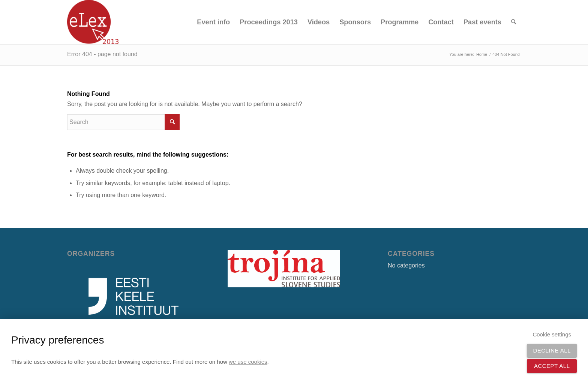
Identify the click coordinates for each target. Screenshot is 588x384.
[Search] (514, 22)
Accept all (552, 366)
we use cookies (248, 362)
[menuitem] (213, 22)
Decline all (552, 350)
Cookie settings (552, 334)
